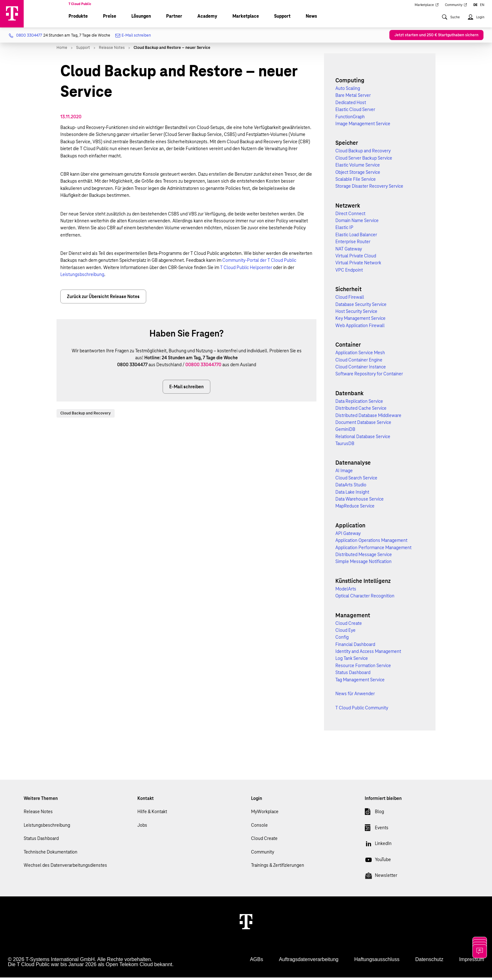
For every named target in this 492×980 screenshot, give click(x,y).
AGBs (256, 962)
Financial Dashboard (355, 647)
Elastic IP (344, 230)
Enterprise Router (353, 244)
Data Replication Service (359, 404)
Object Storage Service (358, 175)
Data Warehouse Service (360, 502)
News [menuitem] (311, 19)
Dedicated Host (351, 105)
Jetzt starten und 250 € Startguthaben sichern (436, 38)
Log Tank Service (352, 661)
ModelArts (346, 591)
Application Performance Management (373, 550)
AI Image (344, 473)
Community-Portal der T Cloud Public (259, 263)
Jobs (142, 828)
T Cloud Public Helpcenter (246, 270)
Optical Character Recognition (365, 599)
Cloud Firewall (350, 300)
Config (342, 640)
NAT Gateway (349, 251)
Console (259, 828)
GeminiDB (345, 432)
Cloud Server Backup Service (364, 161)
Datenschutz (429, 962)
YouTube (378, 863)
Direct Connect (350, 216)
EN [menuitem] (482, 7)
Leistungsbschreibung (82, 277)
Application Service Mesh (360, 355)
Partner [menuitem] (174, 19)
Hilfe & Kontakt (152, 814)
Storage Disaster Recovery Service (369, 189)
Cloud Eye (345, 633)
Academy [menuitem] (207, 19)
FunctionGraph (350, 119)
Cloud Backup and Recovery (86, 416)
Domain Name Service (357, 223)
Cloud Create (349, 626)
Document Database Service (363, 425)
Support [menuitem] (282, 19)
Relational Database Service (363, 439)
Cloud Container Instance (361, 370)
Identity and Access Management (368, 654)
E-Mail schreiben (133, 38)
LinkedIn (378, 848)
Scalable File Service (356, 182)
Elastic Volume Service (358, 168)
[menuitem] (451, 23)
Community (263, 854)
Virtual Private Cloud (356, 259)
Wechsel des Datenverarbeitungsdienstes (65, 868)
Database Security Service (361, 307)
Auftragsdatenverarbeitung (309, 962)
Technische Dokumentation (51, 854)
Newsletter (381, 879)
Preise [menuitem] (110, 19)
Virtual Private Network (358, 266)
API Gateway (348, 536)
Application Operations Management (371, 543)
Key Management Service (360, 321)
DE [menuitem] (475, 7)
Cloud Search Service (356, 480)
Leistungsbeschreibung (47, 828)
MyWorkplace (265, 814)
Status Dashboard (353, 675)
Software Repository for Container (369, 377)
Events (377, 831)
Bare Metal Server (353, 98)
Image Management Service (363, 126)
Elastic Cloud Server (355, 112)
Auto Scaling (348, 91)
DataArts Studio (351, 488)
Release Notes (38, 814)
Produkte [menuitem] (78, 19)
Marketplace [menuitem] (427, 7)
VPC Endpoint (349, 273)
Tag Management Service (360, 682)
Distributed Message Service (364, 557)
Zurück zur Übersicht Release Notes (103, 299)
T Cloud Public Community (362, 711)
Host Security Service (356, 314)
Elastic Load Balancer (356, 237)
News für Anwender (355, 696)
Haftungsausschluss (377, 962)
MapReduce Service (355, 509)
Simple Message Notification (363, 564)
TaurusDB (345, 446)
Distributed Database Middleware (368, 418)
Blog (374, 816)
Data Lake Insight (352, 495)
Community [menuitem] (456, 7)
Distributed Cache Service (361, 411)
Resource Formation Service (363, 668)
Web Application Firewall (360, 328)
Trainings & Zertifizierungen (278, 868)
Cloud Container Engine (359, 362)
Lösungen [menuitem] (141, 19)
